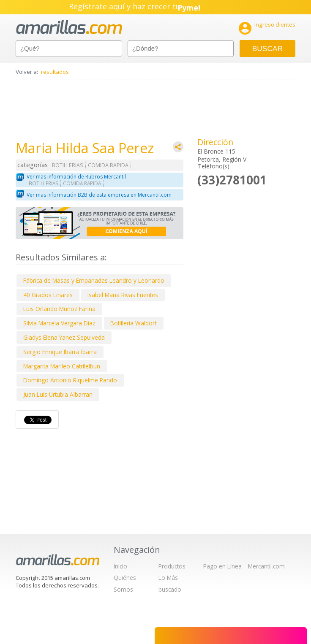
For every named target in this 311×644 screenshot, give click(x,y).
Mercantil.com (266, 566)
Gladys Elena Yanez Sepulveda (64, 337)
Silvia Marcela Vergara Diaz (59, 323)
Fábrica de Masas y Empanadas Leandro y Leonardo (94, 280)
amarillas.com (69, 27)
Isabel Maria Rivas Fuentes (123, 295)
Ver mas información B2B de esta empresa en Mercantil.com (99, 195)
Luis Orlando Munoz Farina (59, 309)
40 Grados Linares (48, 295)
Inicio (120, 566)
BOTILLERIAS (68, 165)
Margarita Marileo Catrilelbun (62, 366)
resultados (55, 72)
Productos (172, 566)
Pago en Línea (222, 566)
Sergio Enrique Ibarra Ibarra (60, 352)
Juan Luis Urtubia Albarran (58, 394)
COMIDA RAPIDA (108, 165)
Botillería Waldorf (134, 323)
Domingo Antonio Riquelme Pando (70, 380)
